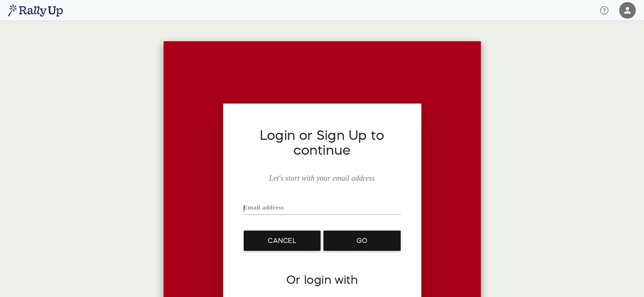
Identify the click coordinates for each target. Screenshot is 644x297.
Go (362, 240)
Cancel (282, 240)
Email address (264, 209)
